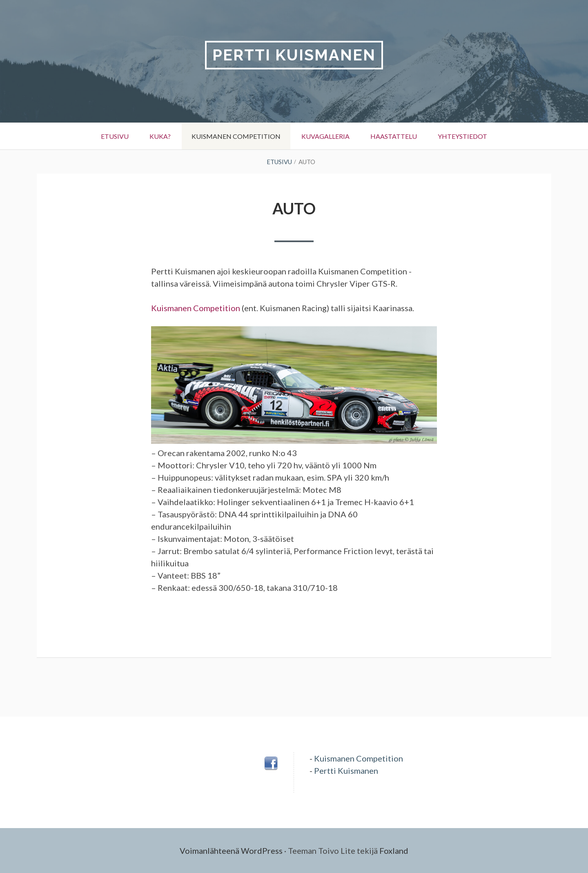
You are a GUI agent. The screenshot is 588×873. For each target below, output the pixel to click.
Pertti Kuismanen (294, 55)
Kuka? (160, 136)
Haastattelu (394, 136)
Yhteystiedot (462, 136)
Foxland (394, 851)
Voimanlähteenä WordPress (231, 851)
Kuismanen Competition (236, 136)
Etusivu (115, 136)
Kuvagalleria (325, 136)
